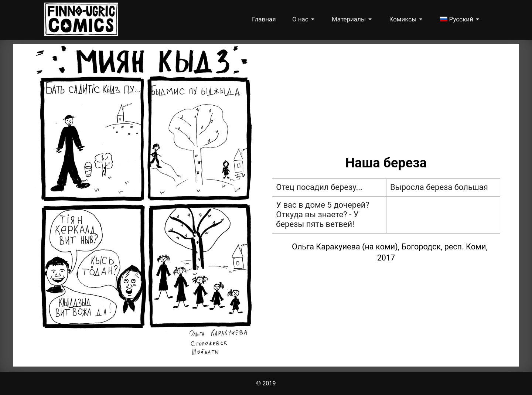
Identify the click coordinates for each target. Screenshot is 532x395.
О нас (301, 19)
